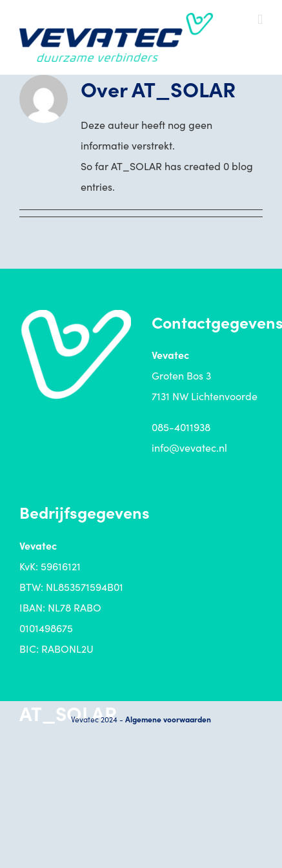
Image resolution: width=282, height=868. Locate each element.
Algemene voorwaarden (168, 719)
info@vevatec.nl (189, 447)
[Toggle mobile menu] (260, 20)
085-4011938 (181, 427)
